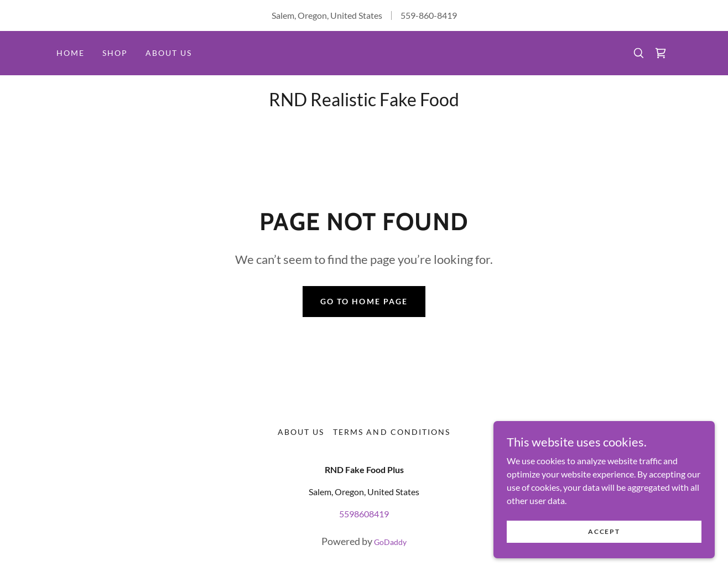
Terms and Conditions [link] (391, 432)
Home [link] (71, 53)
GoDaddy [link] (390, 542)
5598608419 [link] (364, 514)
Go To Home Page (364, 301)
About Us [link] (169, 53)
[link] (661, 53)
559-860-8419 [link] (429, 15)
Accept (604, 531)
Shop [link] (115, 53)
